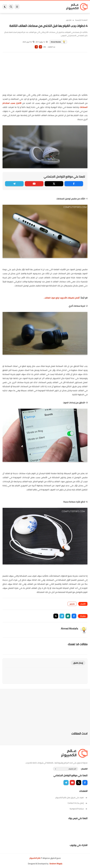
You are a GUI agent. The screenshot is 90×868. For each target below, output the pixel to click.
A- (36, 47)
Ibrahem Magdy (56, 864)
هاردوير (69, 20)
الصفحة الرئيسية (81, 20)
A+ (40, 47)
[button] (74, 616)
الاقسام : (84, 769)
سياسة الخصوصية (79, 809)
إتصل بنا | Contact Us (78, 803)
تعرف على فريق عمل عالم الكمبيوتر (71, 797)
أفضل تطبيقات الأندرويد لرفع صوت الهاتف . (61, 298)
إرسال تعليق (78, 663)
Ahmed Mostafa (56, 42)
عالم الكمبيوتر (35, 858)
